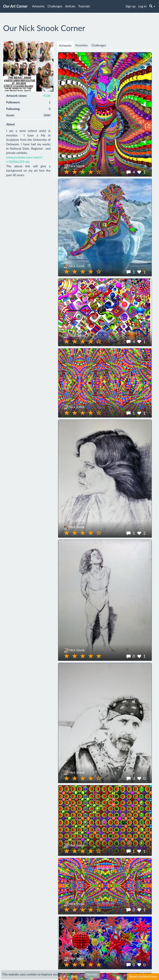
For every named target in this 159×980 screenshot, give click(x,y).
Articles (70, 6)
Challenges (55, 6)
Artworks (38, 6)
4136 (47, 96)
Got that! (92, 974)
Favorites (82, 45)
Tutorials (84, 6)
